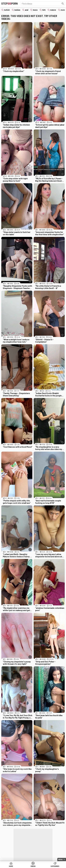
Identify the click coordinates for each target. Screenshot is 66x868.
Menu (60, 859)
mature (53, 10)
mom (63, 10)
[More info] (30, 67)
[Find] (63, 4)
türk (44, 10)
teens (35, 10)
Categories (55, 866)
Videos (33, 866)
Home (11, 866)
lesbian (17, 10)
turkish (7, 10)
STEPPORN (9, 3)
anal (27, 10)
